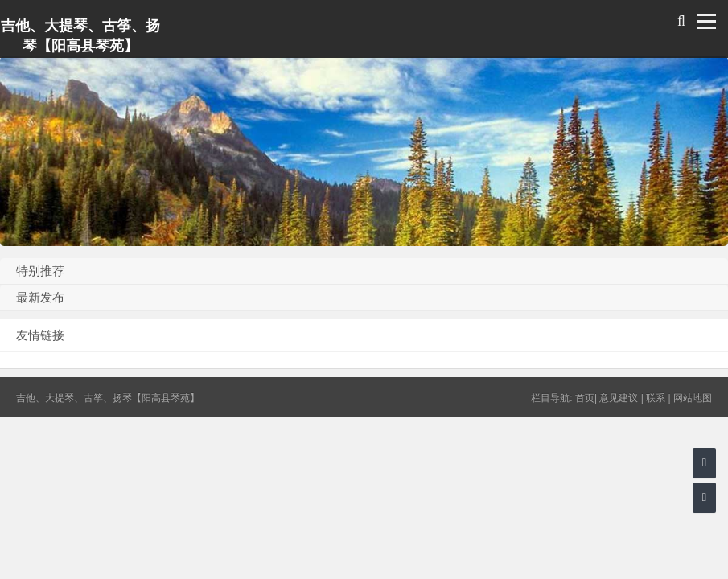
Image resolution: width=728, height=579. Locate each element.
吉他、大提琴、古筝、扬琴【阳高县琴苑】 (80, 36)
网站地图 (693, 398)
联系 (656, 398)
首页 (585, 398)
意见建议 (619, 398)
